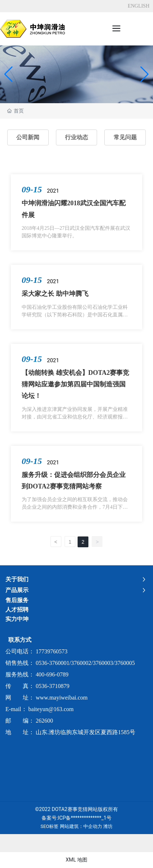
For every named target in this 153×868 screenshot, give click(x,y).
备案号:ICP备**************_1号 (76, 818)
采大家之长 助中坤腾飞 (55, 294)
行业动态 (76, 137)
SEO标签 (49, 826)
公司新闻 (28, 137)
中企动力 (93, 826)
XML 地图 (76, 860)
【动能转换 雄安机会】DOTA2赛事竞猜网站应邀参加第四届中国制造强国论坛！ (75, 384)
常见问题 (125, 137)
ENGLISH (139, 6)
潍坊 (108, 826)
